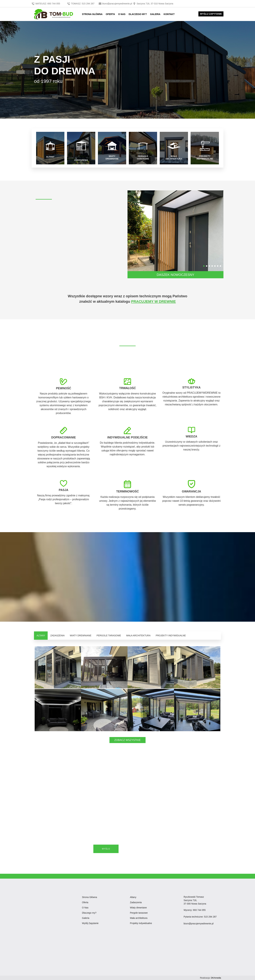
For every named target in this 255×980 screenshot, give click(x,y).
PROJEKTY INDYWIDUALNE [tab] (171, 635)
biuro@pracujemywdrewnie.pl (116, 4)
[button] (204, 266)
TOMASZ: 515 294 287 (81, 4)
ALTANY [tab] (41, 635)
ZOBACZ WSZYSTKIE (127, 740)
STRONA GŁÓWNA (92, 14)
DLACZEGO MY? (138, 14)
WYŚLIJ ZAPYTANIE (211, 14)
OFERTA (110, 14)
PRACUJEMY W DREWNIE (153, 301)
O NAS (122, 14)
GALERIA (155, 14)
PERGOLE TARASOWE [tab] (109, 635)
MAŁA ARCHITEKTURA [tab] (138, 635)
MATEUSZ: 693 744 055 (46, 4)
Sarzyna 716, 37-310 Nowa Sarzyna (153, 4)
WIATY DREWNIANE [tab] (81, 635)
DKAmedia (216, 978)
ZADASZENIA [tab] (57, 635)
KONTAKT (169, 14)
